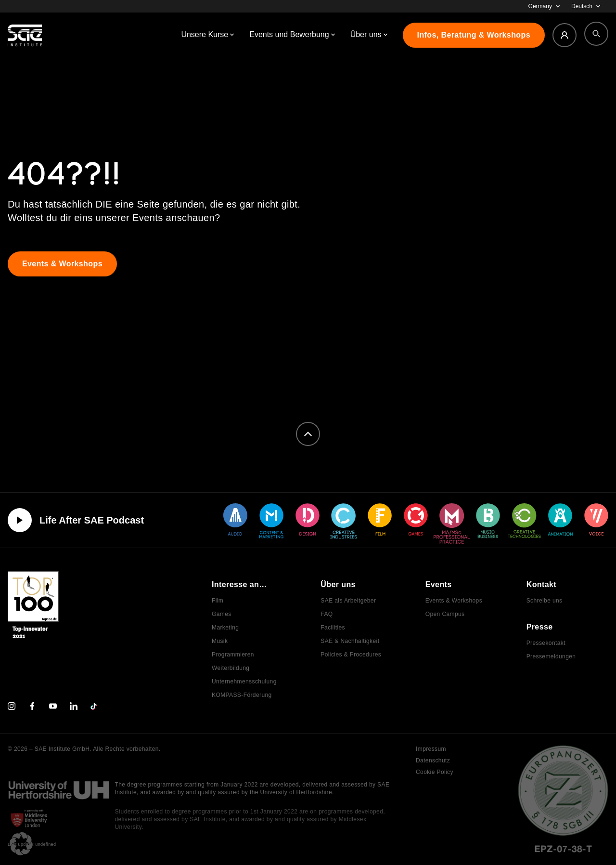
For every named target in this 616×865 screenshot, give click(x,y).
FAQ (327, 614)
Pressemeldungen (551, 656)
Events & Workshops (454, 601)
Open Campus (445, 614)
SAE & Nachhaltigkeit (350, 641)
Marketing (225, 628)
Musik (220, 641)
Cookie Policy (435, 772)
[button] (21, 844)
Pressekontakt (546, 643)
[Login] (565, 35)
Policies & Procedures (351, 655)
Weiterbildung (231, 668)
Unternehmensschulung (244, 682)
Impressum (431, 749)
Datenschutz (433, 760)
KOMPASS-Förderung (242, 695)
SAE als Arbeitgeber (348, 601)
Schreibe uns (545, 601)
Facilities (333, 628)
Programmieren (233, 655)
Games (222, 614)
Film (218, 601)
